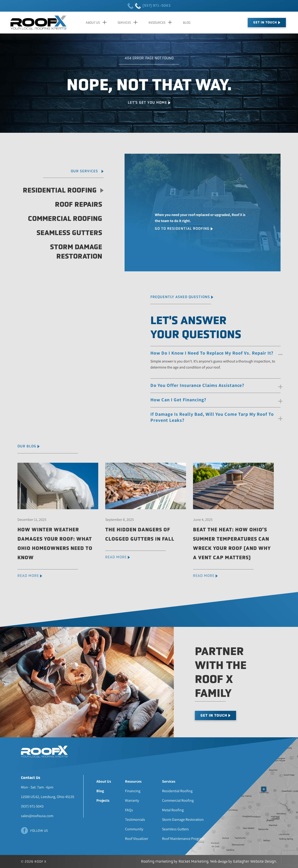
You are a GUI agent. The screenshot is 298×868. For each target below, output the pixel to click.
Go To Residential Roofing (182, 228)
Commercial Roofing (65, 219)
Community (134, 829)
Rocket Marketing (193, 861)
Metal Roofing (173, 810)
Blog (187, 23)
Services (124, 23)
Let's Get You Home (147, 102)
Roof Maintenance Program (183, 839)
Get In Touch (265, 22)
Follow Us (39, 831)
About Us (93, 23)
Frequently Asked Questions (180, 297)
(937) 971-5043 (149, 6)
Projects (103, 800)
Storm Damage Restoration (76, 252)
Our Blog (27, 446)
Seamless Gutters (69, 233)
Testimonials (135, 820)
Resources (157, 23)
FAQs (129, 810)
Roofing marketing (157, 861)
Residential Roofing (63, 190)
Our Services (84, 171)
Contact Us (31, 778)
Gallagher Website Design (255, 861)
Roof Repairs (79, 204)
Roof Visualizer (137, 839)
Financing (133, 791)
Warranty (132, 800)
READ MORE (28, 576)
